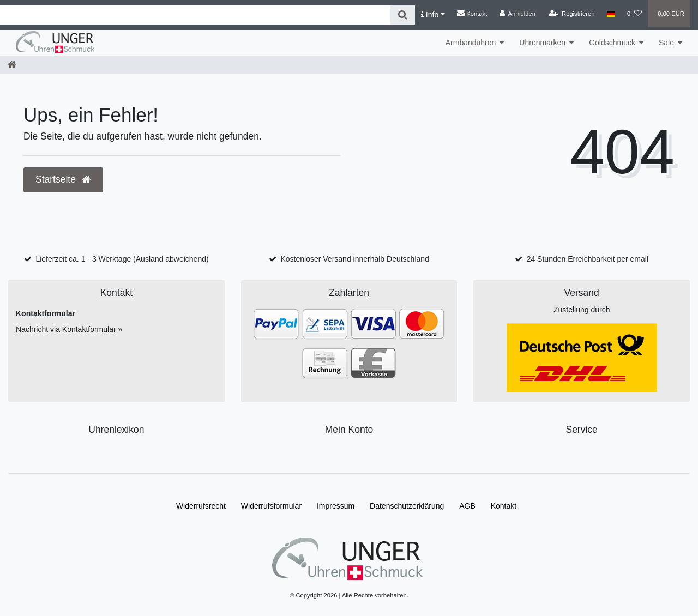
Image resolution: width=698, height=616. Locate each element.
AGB (467, 506)
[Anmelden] (517, 14)
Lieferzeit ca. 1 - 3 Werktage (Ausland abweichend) (122, 259)
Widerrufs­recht (201, 506)
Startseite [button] (63, 179)
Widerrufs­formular (271, 506)
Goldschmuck (612, 43)
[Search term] (195, 15)
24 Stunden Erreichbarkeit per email (588, 259)
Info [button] (430, 15)
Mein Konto (349, 430)
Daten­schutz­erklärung (407, 506)
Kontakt (472, 13)
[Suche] (403, 15)
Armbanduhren (471, 43)
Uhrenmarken (542, 43)
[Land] (611, 14)
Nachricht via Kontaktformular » (69, 329)
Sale (666, 43)
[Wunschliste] (634, 14)
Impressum (336, 506)
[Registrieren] (572, 14)
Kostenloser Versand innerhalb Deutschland (354, 259)
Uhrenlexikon (116, 430)
